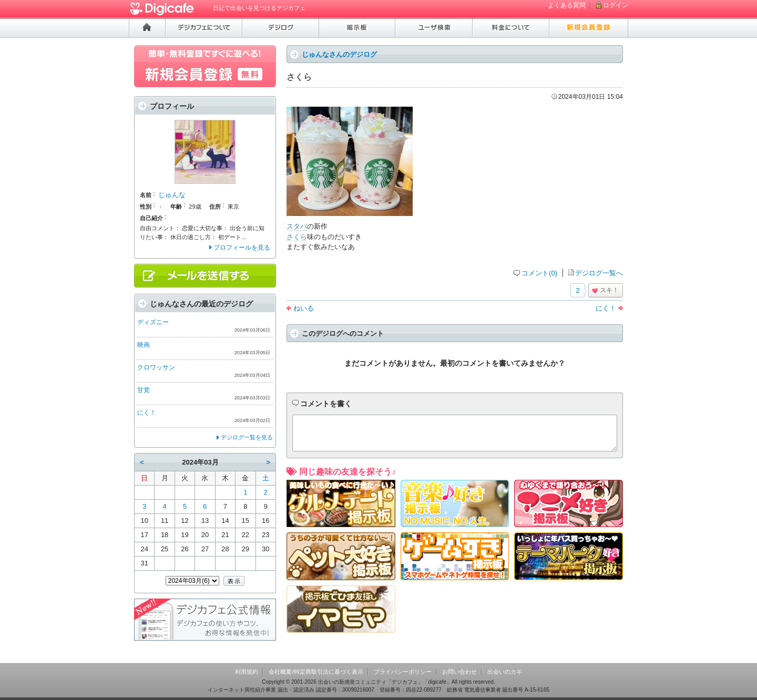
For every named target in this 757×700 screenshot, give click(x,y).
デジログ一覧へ (599, 273)
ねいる (304, 308)
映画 (144, 345)
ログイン (616, 5)
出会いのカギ (505, 672)
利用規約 (247, 672)
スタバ (297, 226)
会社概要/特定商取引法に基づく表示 (316, 672)
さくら (297, 237)
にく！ (606, 308)
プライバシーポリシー (403, 672)
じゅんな (172, 195)
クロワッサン (156, 367)
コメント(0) (539, 273)
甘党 (144, 390)
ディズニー (153, 322)
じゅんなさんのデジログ (339, 54)
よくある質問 (567, 5)
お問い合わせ (459, 672)
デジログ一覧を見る (247, 437)
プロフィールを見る (242, 248)
